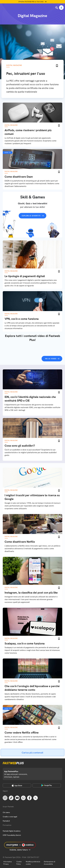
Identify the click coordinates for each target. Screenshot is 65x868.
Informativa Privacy (8, 863)
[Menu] (3, 8)
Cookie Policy (19, 863)
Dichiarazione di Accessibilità (49, 863)
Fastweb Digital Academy (12, 831)
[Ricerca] (57, 8)
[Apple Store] (17, 785)
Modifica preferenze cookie (33, 863)
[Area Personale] (61, 8)
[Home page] (17, 8)
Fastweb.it (6, 821)
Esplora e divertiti (31, 216)
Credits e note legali (10, 817)
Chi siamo (6, 812)
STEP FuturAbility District (12, 835)
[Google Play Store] (47, 785)
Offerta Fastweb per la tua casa (31, 2)
